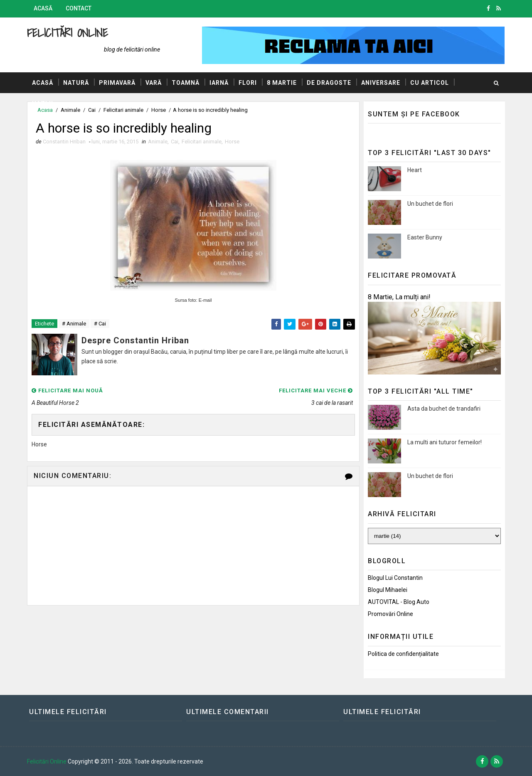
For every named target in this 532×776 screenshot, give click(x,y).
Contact (79, 8)
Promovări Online (390, 614)
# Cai (100, 324)
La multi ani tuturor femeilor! (445, 442)
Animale (158, 142)
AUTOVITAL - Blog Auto (399, 602)
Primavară (117, 83)
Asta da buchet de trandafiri (444, 409)
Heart (415, 170)
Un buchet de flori (430, 204)
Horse (232, 142)
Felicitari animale (202, 142)
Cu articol (430, 83)
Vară (154, 83)
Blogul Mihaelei (388, 590)
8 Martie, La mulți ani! (399, 297)
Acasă (43, 8)
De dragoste (329, 83)
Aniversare (381, 83)
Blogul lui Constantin (395, 578)
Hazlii (43, 103)
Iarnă (219, 83)
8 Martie (282, 83)
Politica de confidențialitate (403, 654)
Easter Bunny (425, 237)
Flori (248, 83)
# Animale (74, 324)
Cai (175, 142)
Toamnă (186, 83)
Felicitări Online (68, 33)
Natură (76, 83)
